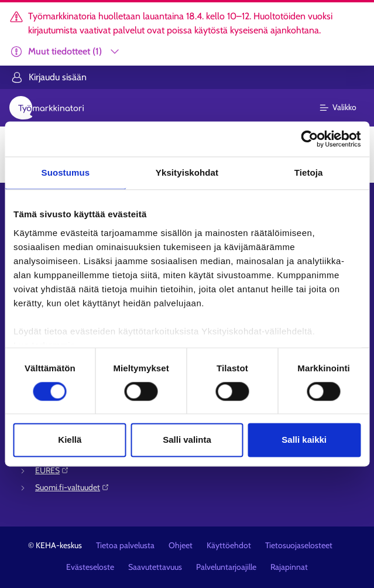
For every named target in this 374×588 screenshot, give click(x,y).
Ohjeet (181, 545)
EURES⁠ (52, 470)
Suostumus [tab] (66, 172)
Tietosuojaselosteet (299, 545)
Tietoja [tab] (309, 172)
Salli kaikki (304, 440)
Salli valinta (187, 440)
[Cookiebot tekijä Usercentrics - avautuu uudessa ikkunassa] (309, 139)
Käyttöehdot (229, 545)
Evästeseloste (90, 567)
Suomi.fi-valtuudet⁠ (72, 487)
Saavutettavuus (155, 567)
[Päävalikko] (345, 108)
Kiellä (70, 440)
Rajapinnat (289, 567)
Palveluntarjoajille (226, 567)
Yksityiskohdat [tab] (187, 172)
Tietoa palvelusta (125, 545)
